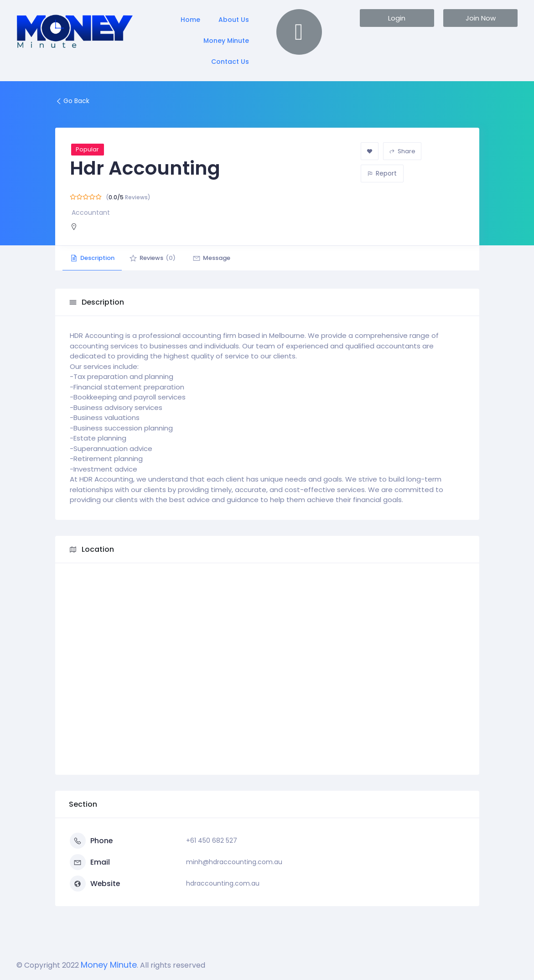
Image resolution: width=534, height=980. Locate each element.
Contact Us (230, 62)
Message (220, 258)
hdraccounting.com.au (223, 883)
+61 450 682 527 (212, 840)
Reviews (158, 258)
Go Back (72, 101)
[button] (397, 18)
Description (94, 258)
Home (190, 20)
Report (382, 173)
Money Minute (226, 41)
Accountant (91, 213)
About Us (234, 20)
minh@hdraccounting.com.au (234, 862)
